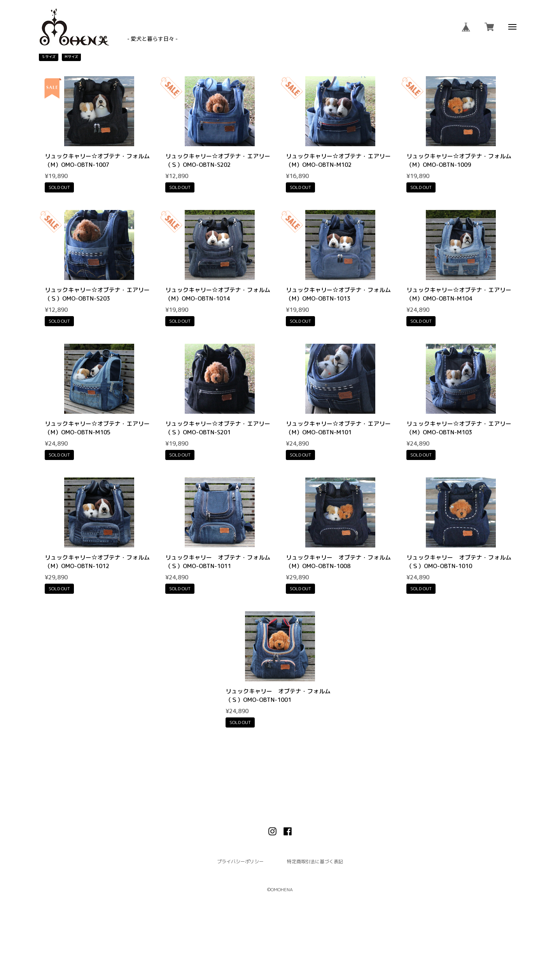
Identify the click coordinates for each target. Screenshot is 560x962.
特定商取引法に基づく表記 (315, 862)
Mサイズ (71, 57)
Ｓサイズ (49, 57)
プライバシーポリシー (240, 862)
